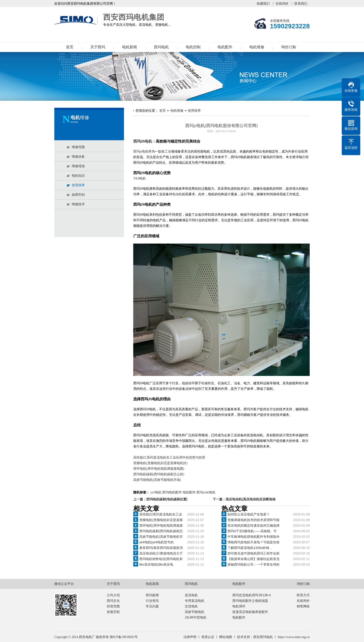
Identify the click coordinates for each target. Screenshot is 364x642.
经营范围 (113, 606)
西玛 (137, 141)
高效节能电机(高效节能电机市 (161, 537)
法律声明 (190, 637)
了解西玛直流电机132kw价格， (250, 548)
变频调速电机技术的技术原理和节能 (253, 520)
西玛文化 (113, 601)
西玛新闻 (152, 595)
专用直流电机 (195, 601)
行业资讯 (152, 601)
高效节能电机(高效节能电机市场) (157, 480)
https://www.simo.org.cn (294, 637)
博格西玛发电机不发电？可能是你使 (253, 542)
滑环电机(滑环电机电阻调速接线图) (159, 469)
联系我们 (301, 3)
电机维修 (257, 47)
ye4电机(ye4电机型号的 (156, 542)
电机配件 (225, 47)
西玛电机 (161, 47)
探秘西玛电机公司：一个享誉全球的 (253, 564)
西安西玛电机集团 (76, 20)
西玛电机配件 (172, 492)
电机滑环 (239, 606)
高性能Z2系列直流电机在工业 (161, 514)
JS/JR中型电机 (196, 617)
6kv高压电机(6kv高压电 (156, 564)
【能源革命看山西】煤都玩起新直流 (253, 559)
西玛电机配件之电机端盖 (250, 601)
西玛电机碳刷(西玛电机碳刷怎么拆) (159, 474)
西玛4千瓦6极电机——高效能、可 (252, 531)
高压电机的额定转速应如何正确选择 (253, 525)
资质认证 (208, 637)
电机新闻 (130, 47)
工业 (168, 152)
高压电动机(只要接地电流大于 (161, 553)
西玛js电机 (141, 152)
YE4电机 (140, 178)
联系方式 (303, 595)
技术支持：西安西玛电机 (255, 637)
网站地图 (226, 637)
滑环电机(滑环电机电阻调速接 (161, 525)
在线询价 (282, 3)
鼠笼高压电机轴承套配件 (250, 612)
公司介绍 (113, 595)
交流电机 (191, 606)
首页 (70, 47)
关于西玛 (98, 47)
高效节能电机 (195, 612)
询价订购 (289, 47)
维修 (224, 415)
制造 (211, 383)
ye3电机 (156, 492)
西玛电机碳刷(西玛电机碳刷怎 (161, 531)
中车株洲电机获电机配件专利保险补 (253, 537)
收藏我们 (263, 3)
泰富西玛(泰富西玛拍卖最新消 (161, 548)
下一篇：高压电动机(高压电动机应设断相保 (244, 499)
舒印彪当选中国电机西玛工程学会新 (253, 553)
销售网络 (303, 606)
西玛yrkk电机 (206, 492)
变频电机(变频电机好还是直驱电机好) (160, 463)
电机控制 (193, 47)
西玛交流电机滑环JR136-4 (252, 595)
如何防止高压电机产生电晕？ (249, 514)
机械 (205, 383)
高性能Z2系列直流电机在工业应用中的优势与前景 (169, 458)
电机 (148, 141)
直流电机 (191, 595)
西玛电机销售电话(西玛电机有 (161, 559)
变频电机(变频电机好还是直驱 (161, 520)
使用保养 (194, 111)
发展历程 (113, 612)
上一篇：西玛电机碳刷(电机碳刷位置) (160, 499)
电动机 (177, 194)
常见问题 (152, 606)
